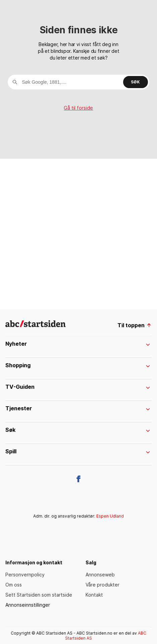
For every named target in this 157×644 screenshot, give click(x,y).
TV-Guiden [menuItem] (78, 387)
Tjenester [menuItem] (78, 408)
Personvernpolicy (25, 575)
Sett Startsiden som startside (39, 595)
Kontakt (94, 595)
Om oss (14, 585)
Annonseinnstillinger (28, 605)
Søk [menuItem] (78, 430)
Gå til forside (78, 108)
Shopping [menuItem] (78, 365)
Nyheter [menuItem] (78, 344)
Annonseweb (100, 575)
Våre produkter (102, 585)
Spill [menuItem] (78, 451)
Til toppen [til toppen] (135, 325)
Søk (135, 82)
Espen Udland (110, 516)
